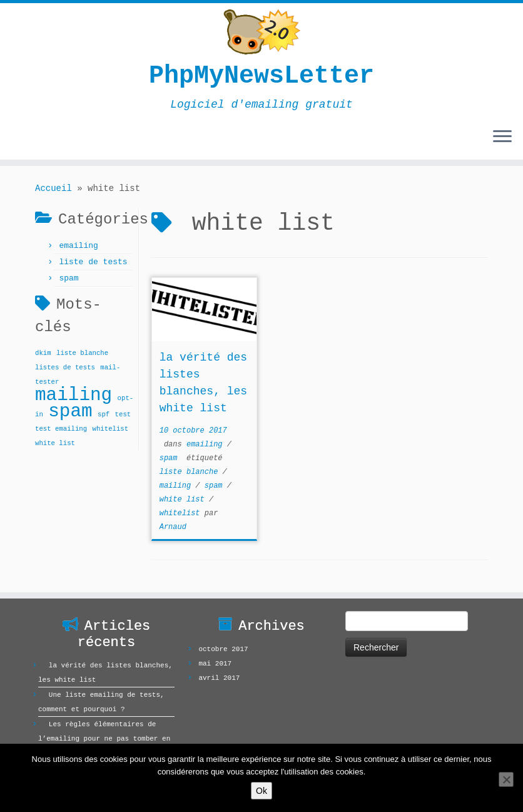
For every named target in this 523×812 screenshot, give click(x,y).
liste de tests (93, 262)
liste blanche (191, 472)
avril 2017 (219, 678)
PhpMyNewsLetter (261, 76)
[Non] (506, 779)
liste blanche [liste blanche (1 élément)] (82, 353)
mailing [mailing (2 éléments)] (74, 395)
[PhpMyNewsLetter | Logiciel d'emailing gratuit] (261, 32)
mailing (178, 486)
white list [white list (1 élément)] (55, 443)
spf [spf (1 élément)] (104, 414)
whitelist (182, 513)
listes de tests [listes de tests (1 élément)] (65, 367)
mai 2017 (215, 664)
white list (184, 500)
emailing (78, 246)
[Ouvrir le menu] (502, 137)
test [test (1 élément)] (123, 414)
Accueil (53, 188)
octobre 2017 (223, 649)
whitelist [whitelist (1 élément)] (111, 429)
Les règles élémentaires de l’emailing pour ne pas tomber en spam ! (104, 739)
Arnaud (173, 527)
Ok (261, 791)
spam (69, 278)
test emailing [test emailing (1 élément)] (61, 429)
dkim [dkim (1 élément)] (43, 353)
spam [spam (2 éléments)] (70, 412)
